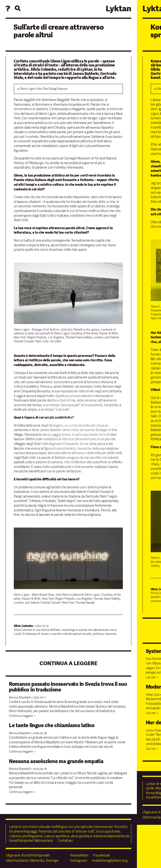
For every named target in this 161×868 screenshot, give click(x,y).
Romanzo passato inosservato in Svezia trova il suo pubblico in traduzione (68, 687)
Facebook (101, 855)
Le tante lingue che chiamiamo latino (52, 725)
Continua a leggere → (22, 716)
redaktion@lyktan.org (110, 860)
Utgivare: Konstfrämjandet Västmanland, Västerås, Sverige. (32, 858)
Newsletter (79, 855)
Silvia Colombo (23, 626)
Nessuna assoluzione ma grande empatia (56, 761)
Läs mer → (152, 677)
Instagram (79, 860)
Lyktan (119, 9)
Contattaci (65, 841)
